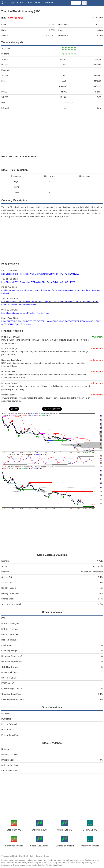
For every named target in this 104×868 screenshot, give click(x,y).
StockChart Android (14, 846)
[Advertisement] (52, 132)
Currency (48, 3)
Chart (29, 3)
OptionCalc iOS (90, 830)
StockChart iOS (14, 830)
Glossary (47, 856)
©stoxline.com (7, 856)
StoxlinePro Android (65, 846)
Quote (20, 3)
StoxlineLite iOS (39, 830)
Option (32, 856)
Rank (38, 3)
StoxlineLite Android (39, 846)
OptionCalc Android (90, 846)
